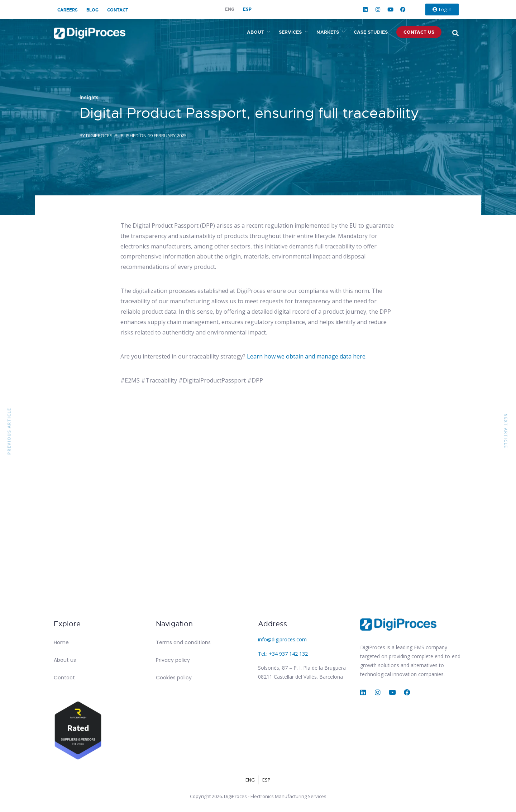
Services (290, 32)
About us (65, 660)
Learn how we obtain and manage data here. (307, 356)
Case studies (371, 32)
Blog (92, 10)
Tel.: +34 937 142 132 (283, 654)
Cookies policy (174, 678)
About (255, 32)
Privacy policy (173, 660)
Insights (89, 98)
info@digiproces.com (282, 639)
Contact (118, 10)
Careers (68, 10)
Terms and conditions (183, 642)
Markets (328, 32)
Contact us (419, 32)
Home (61, 642)
